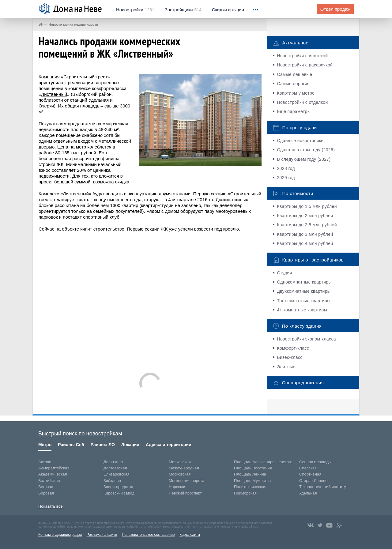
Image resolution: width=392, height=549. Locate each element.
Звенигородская (118, 487)
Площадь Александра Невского (263, 462)
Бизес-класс (290, 357)
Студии (284, 273)
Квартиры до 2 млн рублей (305, 216)
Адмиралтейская (54, 468)
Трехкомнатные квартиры (303, 301)
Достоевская (115, 468)
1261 (135, 10)
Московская (180, 474)
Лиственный (54, 94)
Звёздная (112, 481)
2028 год (286, 168)
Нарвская (177, 487)
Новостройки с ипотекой (302, 56)
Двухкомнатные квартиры (304, 291)
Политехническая (250, 487)
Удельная (99, 100)
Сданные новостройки (300, 141)
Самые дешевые (294, 74)
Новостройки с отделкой (302, 102)
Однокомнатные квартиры (304, 282)
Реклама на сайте (102, 535)
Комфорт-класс (293, 348)
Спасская (308, 468)
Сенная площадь (315, 462)
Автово (45, 462)
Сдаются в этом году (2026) (306, 150)
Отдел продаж (335, 9)
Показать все (50, 506)
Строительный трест (85, 77)
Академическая (53, 474)
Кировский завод (119, 493)
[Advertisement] (150, 299)
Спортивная (310, 474)
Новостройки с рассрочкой (305, 65)
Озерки (46, 106)
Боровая (46, 493)
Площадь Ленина (250, 474)
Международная (184, 468)
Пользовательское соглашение (148, 535)
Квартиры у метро (296, 93)
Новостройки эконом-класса (306, 339)
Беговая (46, 487)
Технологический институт (324, 487)
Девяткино (113, 462)
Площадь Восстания (253, 468)
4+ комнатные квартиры (302, 310)
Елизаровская (117, 474)
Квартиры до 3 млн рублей (305, 234)
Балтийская (49, 481)
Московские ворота (187, 481)
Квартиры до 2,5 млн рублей (307, 225)
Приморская (245, 493)
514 (183, 10)
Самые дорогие (293, 84)
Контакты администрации (60, 535)
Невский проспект (185, 493)
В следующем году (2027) (304, 159)
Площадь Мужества (252, 481)
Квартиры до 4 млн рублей (305, 243)
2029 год (286, 178)
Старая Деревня (314, 481)
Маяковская (180, 462)
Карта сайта (190, 535)
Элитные (286, 367)
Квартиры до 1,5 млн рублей (307, 206)
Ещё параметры (294, 111)
